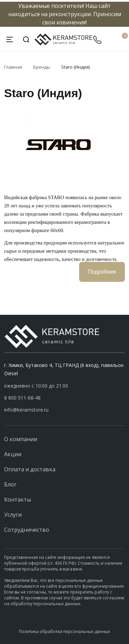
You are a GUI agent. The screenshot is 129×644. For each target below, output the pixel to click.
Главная (13, 67)
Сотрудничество (27, 530)
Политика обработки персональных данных (64, 631)
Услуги (13, 515)
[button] (64, 398)
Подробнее (102, 272)
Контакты (18, 499)
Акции (13, 454)
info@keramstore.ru (26, 410)
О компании (21, 439)
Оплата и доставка (30, 469)
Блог (10, 484)
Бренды (42, 67)
